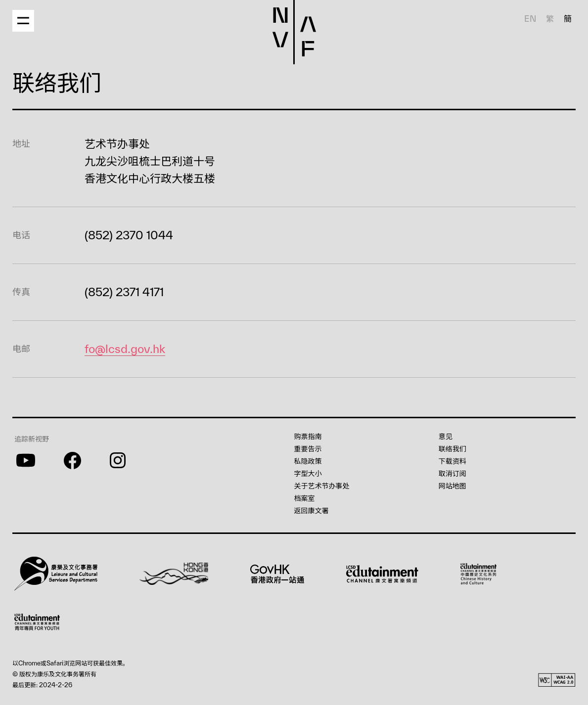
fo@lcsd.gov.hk (123, 349)
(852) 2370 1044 (124, 235)
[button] (32, 17)
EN (531, 19)
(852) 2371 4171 (124, 292)
